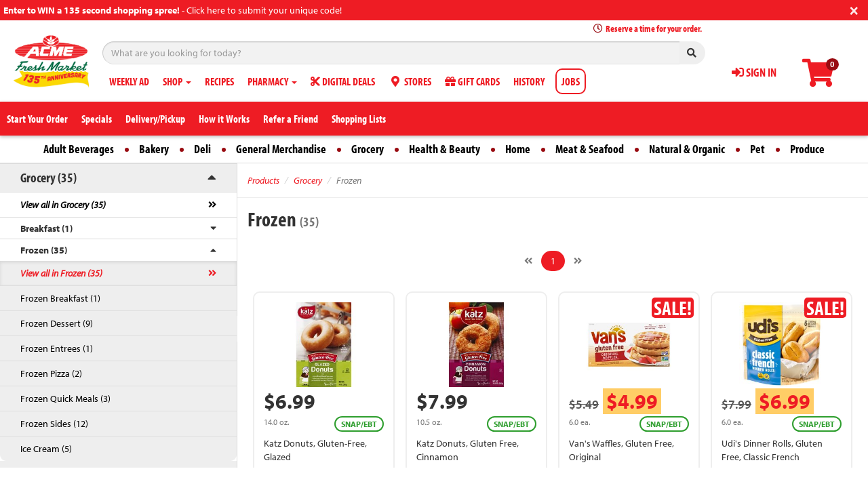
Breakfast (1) (46, 228)
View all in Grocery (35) (63, 205)
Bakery (154, 149)
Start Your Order (37, 119)
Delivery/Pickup (155, 119)
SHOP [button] (177, 81)
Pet (757, 149)
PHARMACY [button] (272, 81)
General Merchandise (281, 149)
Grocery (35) (48, 177)
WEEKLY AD (129, 81)
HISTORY (529, 81)
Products (263, 180)
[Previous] (528, 261)
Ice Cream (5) (46, 449)
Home (518, 149)
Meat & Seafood (590, 149)
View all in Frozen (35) (61, 273)
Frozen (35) (44, 250)
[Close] (854, 9)
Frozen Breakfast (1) (60, 298)
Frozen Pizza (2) (51, 373)
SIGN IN (754, 72)
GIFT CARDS (472, 81)
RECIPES (219, 81)
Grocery (368, 149)
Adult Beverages (79, 149)
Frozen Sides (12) (54, 424)
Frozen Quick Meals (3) (65, 399)
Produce (807, 149)
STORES (410, 81)
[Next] (578, 261)
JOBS (571, 81)
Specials (97, 119)
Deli (202, 149)
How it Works (224, 119)
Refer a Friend (291, 119)
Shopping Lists (359, 119)
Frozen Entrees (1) (57, 348)
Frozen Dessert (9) (57, 323)
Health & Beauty (445, 149)
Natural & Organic (687, 149)
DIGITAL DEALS (343, 81)
